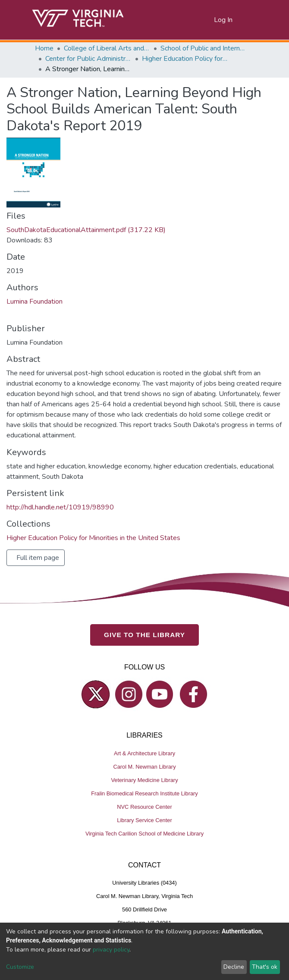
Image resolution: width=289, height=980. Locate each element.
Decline (234, 967)
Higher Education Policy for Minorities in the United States (185, 59)
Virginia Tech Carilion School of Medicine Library (144, 834)
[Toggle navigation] (249, 20)
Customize (20, 967)
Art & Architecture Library (144, 753)
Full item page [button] (38, 558)
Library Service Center (144, 820)
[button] (208, 20)
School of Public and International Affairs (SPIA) (204, 48)
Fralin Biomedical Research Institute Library (144, 793)
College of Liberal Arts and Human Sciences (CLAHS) (107, 48)
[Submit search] (197, 20)
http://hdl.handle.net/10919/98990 (60, 507)
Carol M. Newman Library (144, 767)
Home (44, 48)
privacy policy (111, 950)
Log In (224, 20)
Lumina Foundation (35, 302)
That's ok (265, 967)
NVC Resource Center (144, 807)
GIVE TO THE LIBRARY (144, 635)
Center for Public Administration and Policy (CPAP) (88, 59)
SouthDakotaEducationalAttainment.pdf (86, 230)
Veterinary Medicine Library (144, 780)
